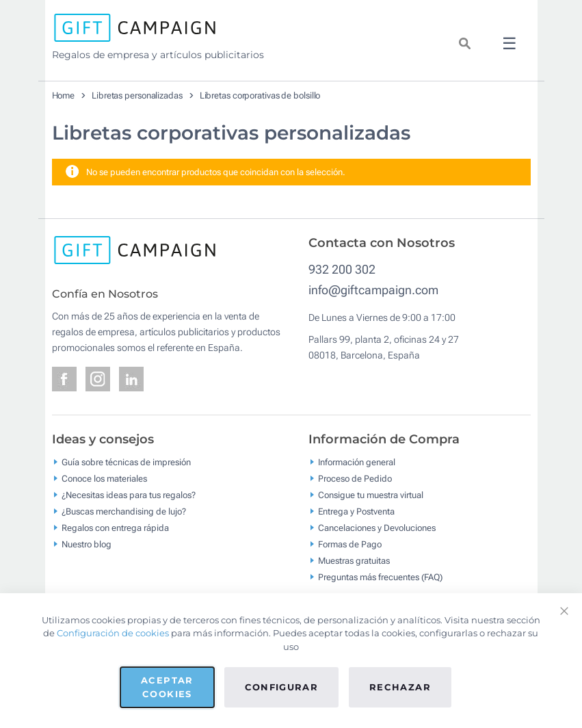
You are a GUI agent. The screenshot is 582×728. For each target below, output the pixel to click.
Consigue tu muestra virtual (371, 495)
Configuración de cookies (113, 633)
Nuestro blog (87, 544)
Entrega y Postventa (356, 511)
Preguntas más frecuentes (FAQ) (380, 577)
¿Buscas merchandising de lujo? (124, 511)
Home (64, 95)
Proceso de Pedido (355, 479)
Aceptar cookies (167, 687)
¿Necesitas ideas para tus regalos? (129, 495)
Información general (357, 462)
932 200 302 (342, 269)
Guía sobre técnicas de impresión (126, 462)
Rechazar (400, 687)
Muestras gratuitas (354, 561)
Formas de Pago (350, 544)
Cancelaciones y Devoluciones (377, 528)
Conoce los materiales (104, 479)
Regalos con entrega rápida (115, 528)
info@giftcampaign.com (373, 290)
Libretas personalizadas (137, 95)
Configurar (282, 687)
